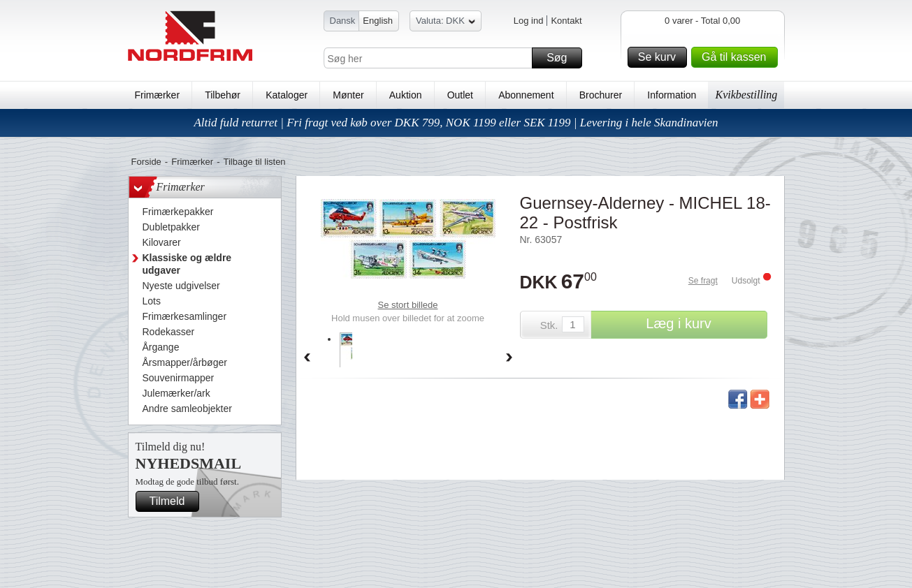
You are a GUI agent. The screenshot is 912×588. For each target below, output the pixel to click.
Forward (509, 358)
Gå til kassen (737, 57)
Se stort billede (408, 305)
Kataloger (287, 95)
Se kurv (660, 57)
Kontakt (566, 21)
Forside (146, 162)
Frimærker (158, 95)
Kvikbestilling (746, 95)
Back (307, 358)
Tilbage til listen (254, 162)
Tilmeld (173, 501)
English (378, 21)
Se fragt (703, 281)
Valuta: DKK (446, 23)
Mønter (348, 95)
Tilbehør (223, 95)
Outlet (460, 95)
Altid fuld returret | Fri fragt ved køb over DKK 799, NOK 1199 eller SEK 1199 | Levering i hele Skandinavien (456, 123)
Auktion (406, 95)
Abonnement (526, 95)
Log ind (529, 21)
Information (672, 95)
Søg (562, 58)
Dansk (343, 21)
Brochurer (601, 95)
